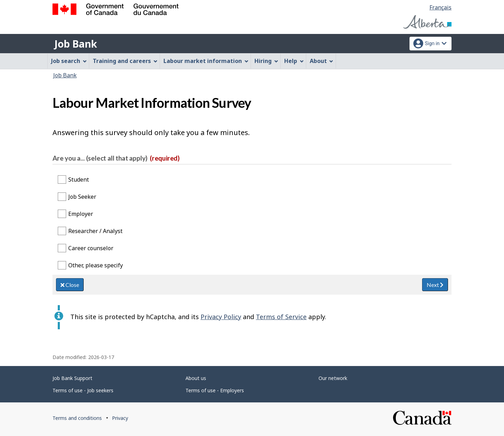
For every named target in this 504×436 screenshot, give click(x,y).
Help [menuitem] (294, 61)
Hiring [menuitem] (266, 61)
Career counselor (91, 248)
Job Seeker (82, 197)
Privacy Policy (221, 317)
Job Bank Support (72, 378)
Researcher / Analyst (95, 231)
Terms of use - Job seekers (83, 390)
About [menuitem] (322, 61)
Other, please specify (96, 265)
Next (435, 285)
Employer (81, 214)
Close (70, 285)
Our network (333, 378)
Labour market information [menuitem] (206, 61)
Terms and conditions (77, 418)
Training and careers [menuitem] (125, 61)
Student (79, 180)
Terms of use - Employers (215, 390)
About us (196, 378)
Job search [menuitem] (69, 61)
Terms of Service (281, 317)
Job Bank (76, 44)
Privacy (120, 418)
